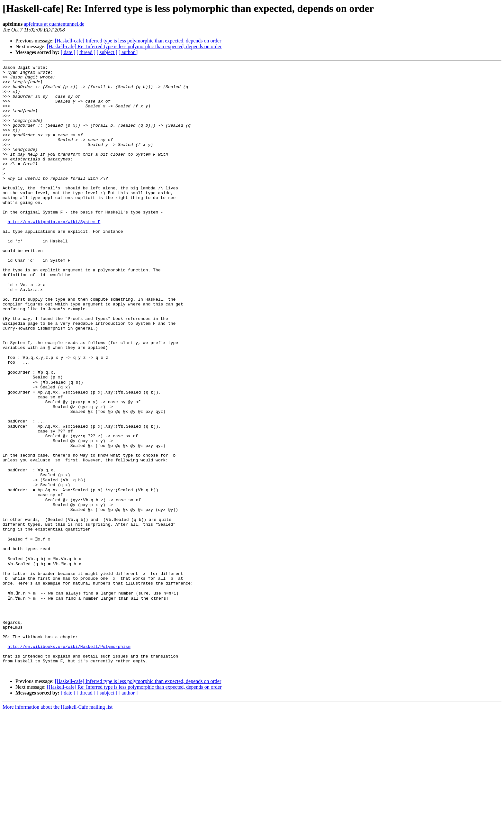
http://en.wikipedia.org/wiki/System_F (54, 253)
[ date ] (68, 52)
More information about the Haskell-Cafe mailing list (58, 821)
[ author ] (128, 52)
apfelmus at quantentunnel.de (54, 24)
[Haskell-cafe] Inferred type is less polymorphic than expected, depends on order (138, 41)
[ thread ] (86, 52)
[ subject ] (107, 52)
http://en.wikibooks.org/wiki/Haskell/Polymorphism (69, 757)
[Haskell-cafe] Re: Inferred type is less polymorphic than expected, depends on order (134, 46)
